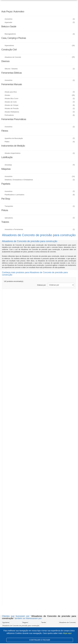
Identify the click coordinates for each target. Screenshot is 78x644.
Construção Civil (9, 50)
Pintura (5, 210)
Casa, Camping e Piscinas (14, 38)
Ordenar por (42, 285)
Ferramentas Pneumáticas (14, 119)
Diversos (5, 61)
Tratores (5, 222)
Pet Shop (6, 199)
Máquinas (6, 169)
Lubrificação (7, 157)
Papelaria (6, 184)
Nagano (25, 622)
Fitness (5, 131)
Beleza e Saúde (9, 26)
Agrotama (6, 622)
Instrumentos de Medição (13, 146)
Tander (44, 622)
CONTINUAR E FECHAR (40, 640)
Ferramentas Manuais (12, 84)
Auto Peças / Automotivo (13, 12)
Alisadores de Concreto (67, 622)
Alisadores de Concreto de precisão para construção (21, 626)
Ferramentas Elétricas (12, 73)
